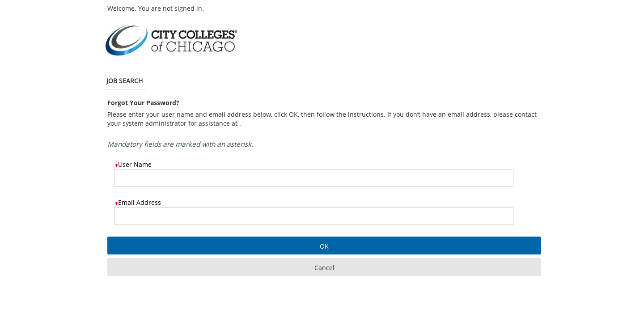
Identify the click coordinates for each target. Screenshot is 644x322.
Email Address (138, 202)
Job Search (125, 81)
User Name (133, 164)
